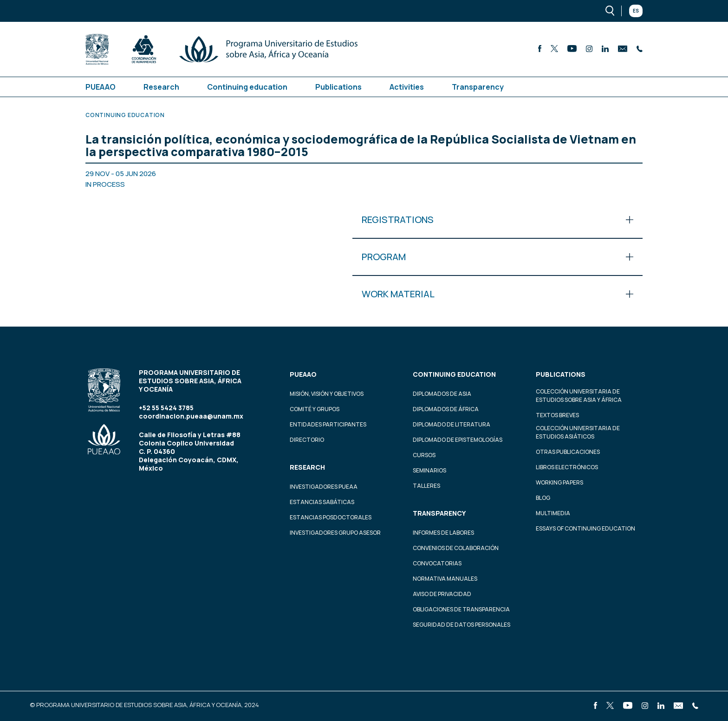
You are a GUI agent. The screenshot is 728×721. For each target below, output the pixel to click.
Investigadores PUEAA (324, 487)
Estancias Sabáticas (322, 502)
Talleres (426, 486)
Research (161, 87)
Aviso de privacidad (442, 594)
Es (636, 11)
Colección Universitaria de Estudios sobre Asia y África (579, 396)
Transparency (478, 87)
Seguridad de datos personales (461, 625)
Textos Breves (557, 415)
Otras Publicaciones (568, 452)
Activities (407, 87)
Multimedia (553, 513)
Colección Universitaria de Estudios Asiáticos (578, 432)
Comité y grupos (315, 409)
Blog (543, 498)
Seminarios (429, 470)
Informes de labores (443, 533)
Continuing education (247, 87)
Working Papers (559, 482)
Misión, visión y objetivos (327, 394)
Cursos (424, 455)
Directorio (307, 440)
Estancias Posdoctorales (331, 517)
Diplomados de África (446, 409)
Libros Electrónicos (567, 467)
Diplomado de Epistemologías (458, 440)
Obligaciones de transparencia (461, 609)
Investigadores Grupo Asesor (335, 533)
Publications (338, 87)
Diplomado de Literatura (452, 424)
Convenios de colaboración (456, 548)
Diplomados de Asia (442, 394)
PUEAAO (101, 87)
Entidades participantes (328, 424)
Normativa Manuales (445, 579)
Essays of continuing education (585, 528)
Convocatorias (437, 563)
